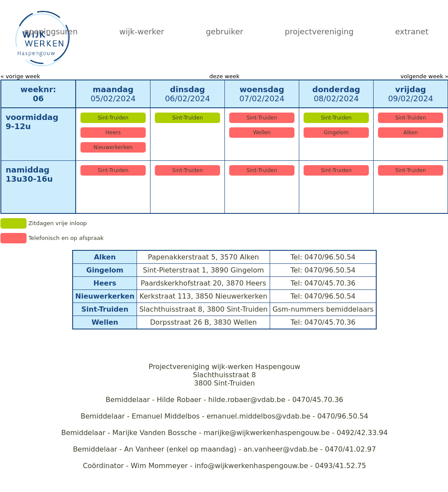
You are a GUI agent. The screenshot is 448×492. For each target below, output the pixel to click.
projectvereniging (319, 32)
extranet (412, 32)
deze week (224, 76)
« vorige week (20, 76)
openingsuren (51, 32)
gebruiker (224, 32)
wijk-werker (142, 32)
